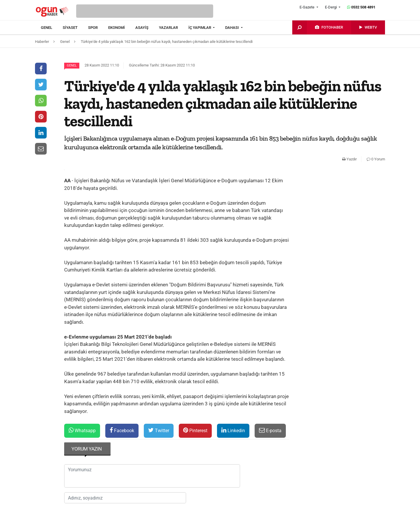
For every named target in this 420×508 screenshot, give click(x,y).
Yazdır (349, 159)
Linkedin (233, 430)
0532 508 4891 (361, 7)
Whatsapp (82, 430)
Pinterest (195, 430)
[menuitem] (52, 28)
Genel (72, 65)
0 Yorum (376, 159)
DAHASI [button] (232, 28)
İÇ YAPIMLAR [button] (200, 28)
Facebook (122, 430)
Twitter (159, 430)
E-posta (270, 430)
